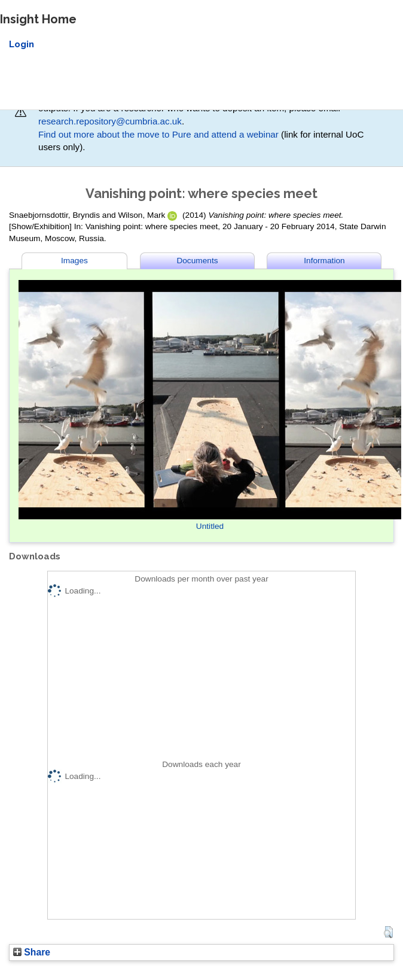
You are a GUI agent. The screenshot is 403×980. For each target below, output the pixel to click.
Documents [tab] (197, 261)
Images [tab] (74, 261)
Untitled (210, 526)
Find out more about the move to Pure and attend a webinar (158, 134)
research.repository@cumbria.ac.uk (110, 121)
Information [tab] (324, 261)
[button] (388, 932)
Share (32, 952)
